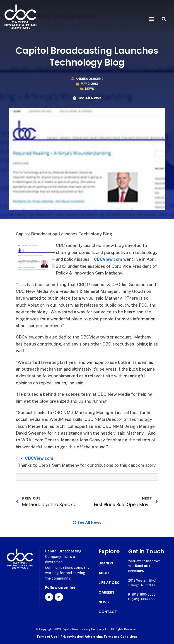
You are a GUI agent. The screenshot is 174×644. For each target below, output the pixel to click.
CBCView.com (108, 259)
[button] (151, 19)
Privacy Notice (72, 636)
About (105, 573)
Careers (106, 592)
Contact (108, 611)
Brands (106, 563)
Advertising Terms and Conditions (111, 636)
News (89, 89)
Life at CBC (109, 582)
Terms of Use (47, 636)
